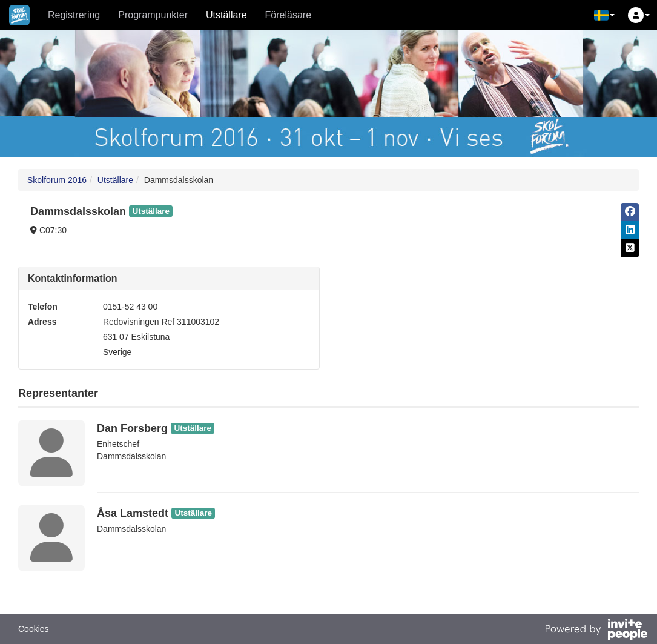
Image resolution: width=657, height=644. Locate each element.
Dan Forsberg (132, 428)
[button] (604, 15)
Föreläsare (288, 15)
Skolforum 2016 (57, 180)
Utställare (226, 15)
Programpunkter (153, 15)
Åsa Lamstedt (133, 513)
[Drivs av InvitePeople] (596, 631)
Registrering (74, 15)
